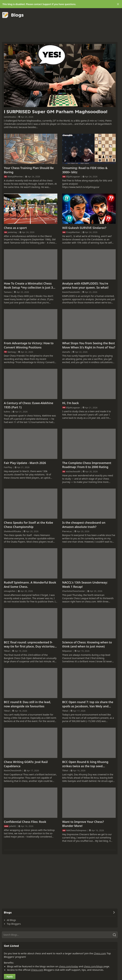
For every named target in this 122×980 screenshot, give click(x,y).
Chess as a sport (15, 228)
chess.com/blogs (93, 966)
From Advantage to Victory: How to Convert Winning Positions (29, 345)
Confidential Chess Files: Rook (25, 822)
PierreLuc (67, 531)
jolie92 (12, 826)
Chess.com (100, 953)
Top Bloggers (14, 924)
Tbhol (7, 651)
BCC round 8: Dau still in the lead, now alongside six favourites (27, 704)
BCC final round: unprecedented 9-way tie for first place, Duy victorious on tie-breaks (30, 644)
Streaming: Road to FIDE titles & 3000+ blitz (85, 170)
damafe (66, 352)
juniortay (12, 232)
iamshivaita (10, 117)
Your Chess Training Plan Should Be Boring (29, 170)
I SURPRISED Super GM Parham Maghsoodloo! (56, 112)
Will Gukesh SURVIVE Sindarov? (84, 228)
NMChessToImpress (76, 830)
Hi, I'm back (70, 403)
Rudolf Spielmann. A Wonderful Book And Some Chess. (30, 585)
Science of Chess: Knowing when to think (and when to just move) (87, 644)
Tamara (8, 292)
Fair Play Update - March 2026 (25, 463)
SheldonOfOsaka (12, 531)
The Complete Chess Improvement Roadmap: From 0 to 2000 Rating (87, 465)
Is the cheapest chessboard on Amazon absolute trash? (84, 525)
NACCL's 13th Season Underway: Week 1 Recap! (85, 585)
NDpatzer (67, 651)
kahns (7, 412)
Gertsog (12, 352)
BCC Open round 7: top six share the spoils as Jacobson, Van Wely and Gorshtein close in (88, 704)
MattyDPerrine (15, 177)
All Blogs (11, 920)
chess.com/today (68, 966)
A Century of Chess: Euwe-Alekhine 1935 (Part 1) (29, 405)
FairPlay (8, 467)
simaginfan (10, 591)
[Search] (60, 935)
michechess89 (73, 471)
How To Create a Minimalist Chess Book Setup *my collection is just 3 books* (28, 286)
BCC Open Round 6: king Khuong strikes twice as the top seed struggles (85, 764)
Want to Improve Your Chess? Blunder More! (83, 824)
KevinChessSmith (71, 292)
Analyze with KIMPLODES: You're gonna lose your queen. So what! (85, 286)
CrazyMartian (73, 232)
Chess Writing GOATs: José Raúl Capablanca (26, 764)
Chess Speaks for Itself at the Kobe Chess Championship (28, 525)
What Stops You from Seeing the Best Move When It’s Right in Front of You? (89, 345)
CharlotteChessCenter (73, 591)
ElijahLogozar (73, 177)
